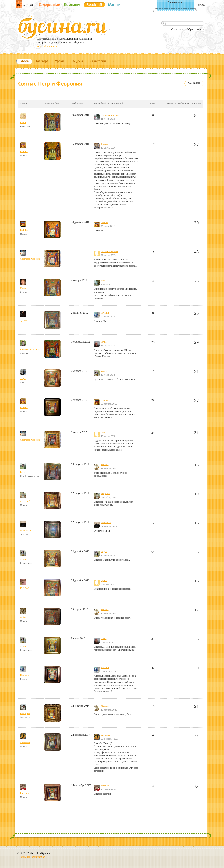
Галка (104, 342)
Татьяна (105, 144)
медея (104, 371)
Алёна (23, 617)
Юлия (23, 122)
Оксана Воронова (109, 251)
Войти (202, 5)
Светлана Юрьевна (30, 259)
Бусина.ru (63, 27)
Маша (23, 288)
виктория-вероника (110, 115)
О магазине (178, 29)
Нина (103, 432)
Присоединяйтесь (47, 47)
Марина (105, 465)
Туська (24, 320)
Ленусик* (25, 501)
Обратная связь (196, 29)
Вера (23, 472)
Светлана (25, 742)
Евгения (24, 793)
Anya (23, 378)
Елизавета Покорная (31, 349)
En (31, 5)
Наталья (105, 313)
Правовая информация (32, 857)
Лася (103, 281)
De (25, 5)
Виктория (25, 713)
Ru (19, 5)
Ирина (104, 581)
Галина (24, 151)
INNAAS (25, 588)
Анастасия (26, 530)
